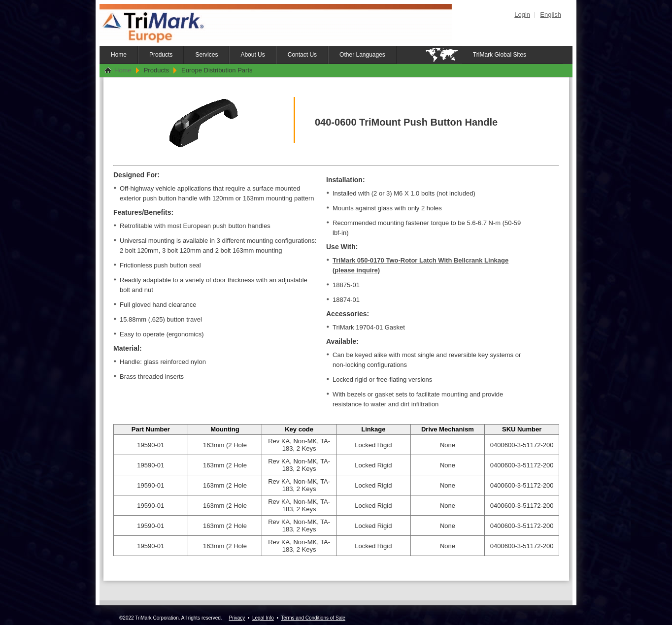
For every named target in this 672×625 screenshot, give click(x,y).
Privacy (237, 618)
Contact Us (302, 55)
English (551, 15)
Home (119, 55)
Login (522, 15)
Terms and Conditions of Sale (313, 618)
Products (161, 55)
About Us (252, 55)
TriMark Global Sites (500, 55)
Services (206, 55)
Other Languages (362, 55)
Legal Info (263, 618)
